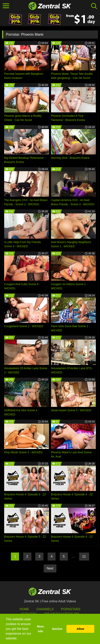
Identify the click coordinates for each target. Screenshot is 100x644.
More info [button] (40, 629)
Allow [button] (80, 629)
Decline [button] (57, 629)
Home (24, 609)
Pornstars (71, 609)
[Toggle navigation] (6, 6)
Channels (45, 609)
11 (84, 556)
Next (50, 568)
